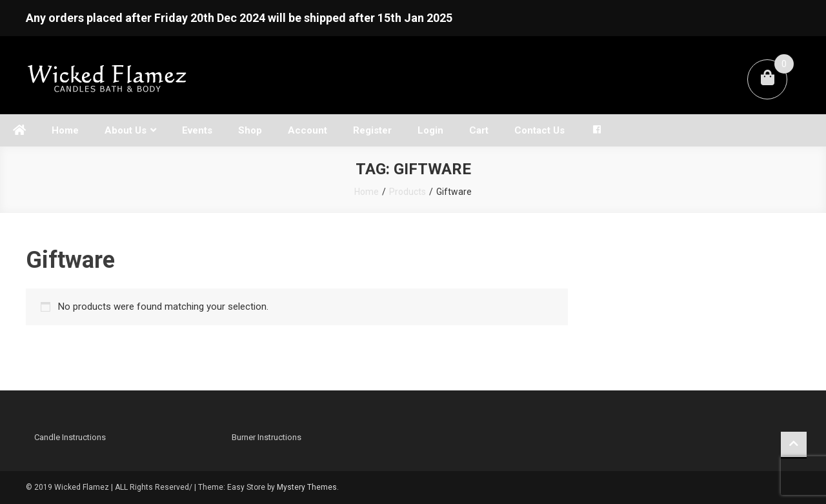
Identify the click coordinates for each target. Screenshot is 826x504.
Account (307, 130)
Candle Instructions (70, 437)
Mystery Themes (307, 487)
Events (197, 130)
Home (65, 130)
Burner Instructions (267, 437)
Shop (250, 130)
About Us (126, 130)
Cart (479, 130)
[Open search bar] (629, 119)
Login (430, 130)
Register (372, 130)
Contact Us (539, 130)
